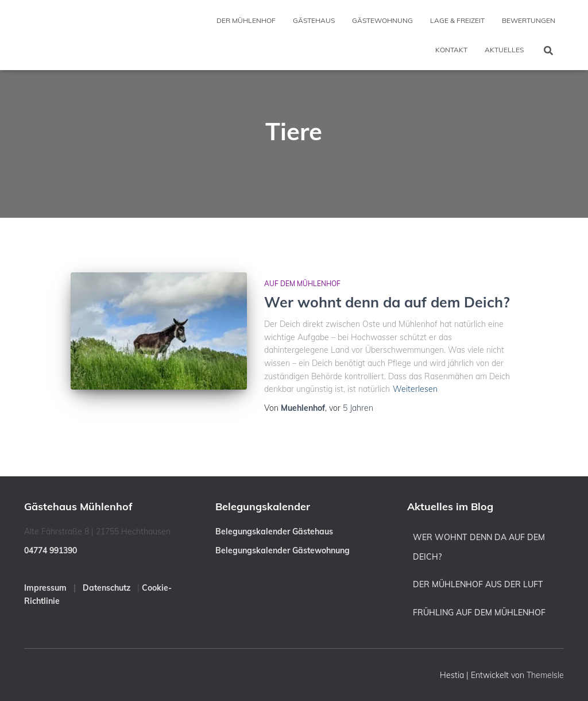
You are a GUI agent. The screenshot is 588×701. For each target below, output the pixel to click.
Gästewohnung (382, 20)
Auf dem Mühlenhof (302, 284)
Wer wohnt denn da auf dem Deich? (387, 302)
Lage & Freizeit (457, 20)
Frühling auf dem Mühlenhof (479, 613)
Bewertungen (529, 20)
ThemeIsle (545, 675)
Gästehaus (314, 20)
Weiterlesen (415, 389)
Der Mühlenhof (246, 20)
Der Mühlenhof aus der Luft (478, 584)
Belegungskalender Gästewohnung (283, 550)
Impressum (45, 588)
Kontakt (451, 50)
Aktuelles (504, 50)
